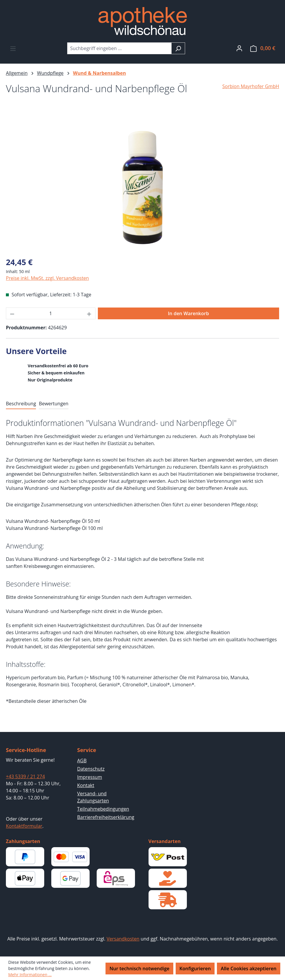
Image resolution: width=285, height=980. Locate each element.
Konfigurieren (195, 969)
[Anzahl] (51, 313)
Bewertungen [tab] (54, 404)
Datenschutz (91, 769)
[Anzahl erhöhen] (89, 313)
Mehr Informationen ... (30, 975)
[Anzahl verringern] (12, 313)
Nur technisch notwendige (139, 969)
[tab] (21, 404)
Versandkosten (123, 939)
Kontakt (86, 785)
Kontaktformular (24, 826)
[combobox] (119, 48)
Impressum (90, 777)
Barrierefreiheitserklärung (106, 817)
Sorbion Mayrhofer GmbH (251, 86)
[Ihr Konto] (239, 48)
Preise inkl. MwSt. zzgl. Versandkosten (47, 278)
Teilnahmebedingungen (103, 809)
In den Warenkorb (188, 313)
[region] (142, 189)
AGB (82, 761)
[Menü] (13, 48)
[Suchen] (178, 48)
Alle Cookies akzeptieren (249, 969)
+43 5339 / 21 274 (25, 776)
